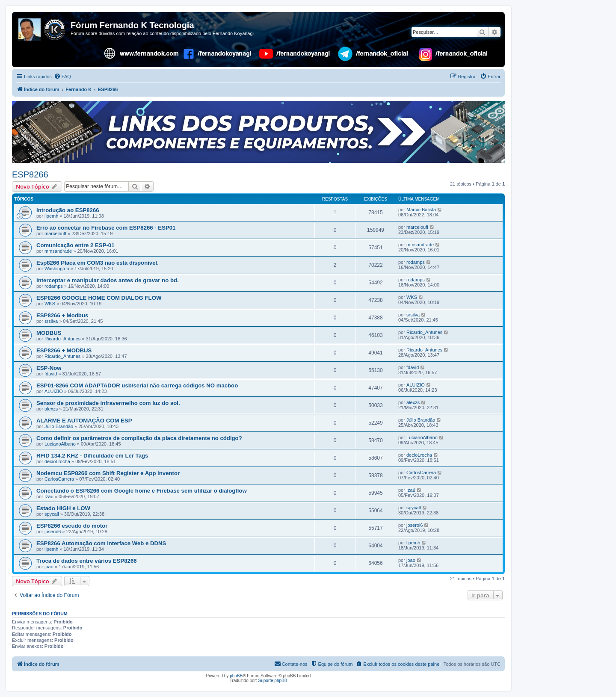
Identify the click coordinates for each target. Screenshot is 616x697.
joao (49, 567)
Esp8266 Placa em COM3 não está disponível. (98, 263)
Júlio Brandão (59, 426)
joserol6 (53, 532)
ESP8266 (30, 174)
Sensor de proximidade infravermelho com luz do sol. (108, 403)
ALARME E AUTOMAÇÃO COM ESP (84, 421)
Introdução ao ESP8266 (68, 210)
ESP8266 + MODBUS (64, 350)
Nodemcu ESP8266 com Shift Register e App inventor (108, 473)
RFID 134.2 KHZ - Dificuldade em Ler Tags (92, 456)
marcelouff (55, 233)
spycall (52, 514)
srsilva (51, 321)
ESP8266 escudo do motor (72, 526)
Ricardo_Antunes (62, 339)
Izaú (49, 496)
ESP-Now (49, 368)
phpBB (236, 676)
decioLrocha (57, 461)
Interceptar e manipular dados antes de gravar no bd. (108, 280)
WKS (50, 304)
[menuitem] (62, 77)
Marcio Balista (421, 210)
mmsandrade (58, 251)
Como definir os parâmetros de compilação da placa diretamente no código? (139, 438)
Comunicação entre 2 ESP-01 (76, 245)
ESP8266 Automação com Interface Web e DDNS (101, 543)
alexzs (51, 409)
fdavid (51, 374)
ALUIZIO (54, 391)
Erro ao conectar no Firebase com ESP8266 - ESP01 (106, 228)
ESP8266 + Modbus (62, 315)
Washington (57, 269)
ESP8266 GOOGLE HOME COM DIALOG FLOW (99, 298)
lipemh (51, 216)
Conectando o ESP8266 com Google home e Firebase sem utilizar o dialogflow (142, 491)
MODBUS (49, 333)
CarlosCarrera (59, 479)
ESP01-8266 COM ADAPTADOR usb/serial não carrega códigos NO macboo (137, 385)
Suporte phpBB (273, 681)
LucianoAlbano (60, 444)
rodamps (416, 262)
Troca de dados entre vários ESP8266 (87, 561)
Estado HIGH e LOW (63, 508)
